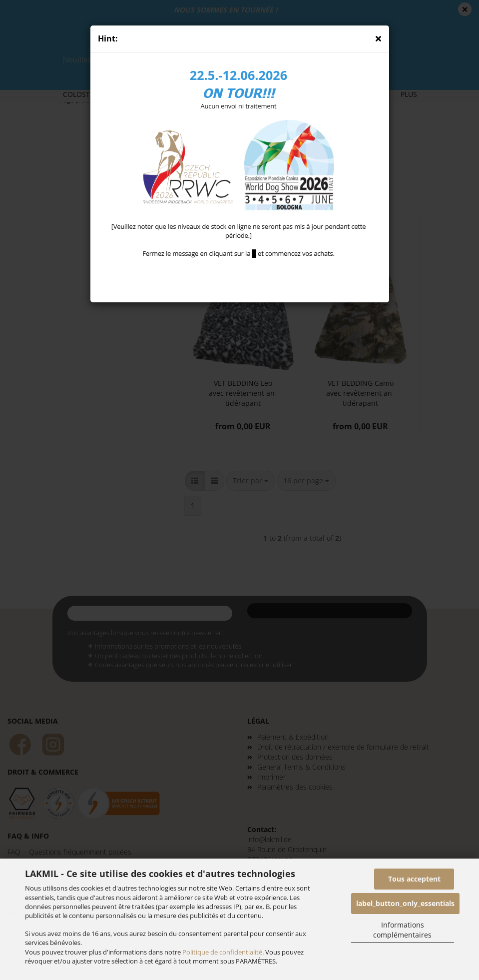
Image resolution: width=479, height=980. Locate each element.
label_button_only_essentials (405, 903)
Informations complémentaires (402, 930)
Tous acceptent (414, 879)
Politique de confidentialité (222, 952)
